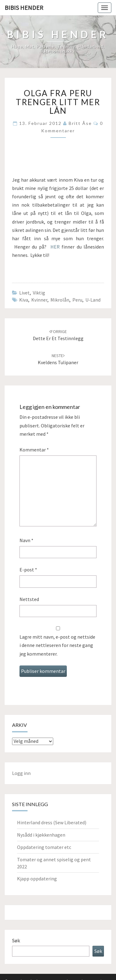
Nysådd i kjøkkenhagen (41, 835)
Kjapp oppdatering (37, 879)
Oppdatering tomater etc (44, 847)
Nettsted (29, 599)
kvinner (39, 300)
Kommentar (34, 450)
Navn (26, 540)
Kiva (24, 300)
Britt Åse (80, 123)
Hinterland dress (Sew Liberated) (52, 822)
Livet (24, 293)
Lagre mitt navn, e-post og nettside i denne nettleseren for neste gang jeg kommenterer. (57, 645)
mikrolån (60, 300)
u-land (93, 300)
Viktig (39, 293)
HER (55, 247)
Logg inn (21, 773)
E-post (28, 570)
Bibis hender (24, 8)
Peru (77, 300)
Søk (16, 941)
